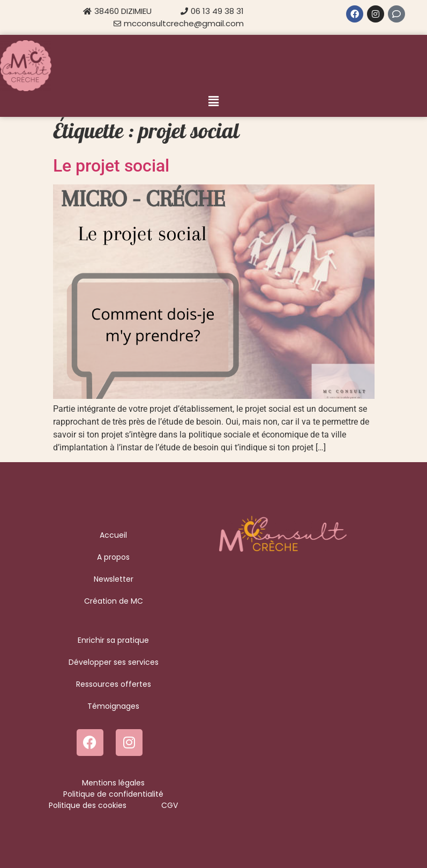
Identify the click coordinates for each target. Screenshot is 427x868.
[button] (213, 101)
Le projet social (111, 166)
